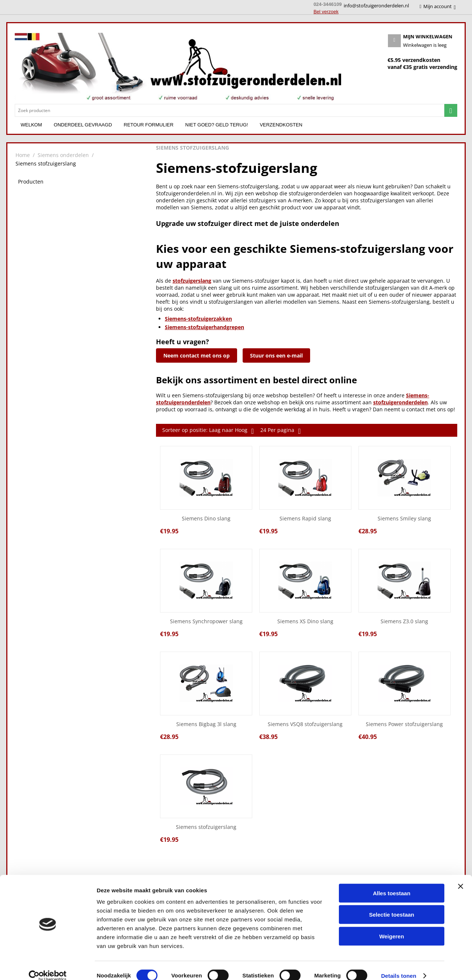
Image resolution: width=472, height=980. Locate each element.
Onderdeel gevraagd (83, 125)
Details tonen (398, 965)
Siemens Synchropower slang (206, 622)
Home (23, 155)
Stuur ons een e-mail (276, 355)
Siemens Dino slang (206, 519)
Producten (31, 182)
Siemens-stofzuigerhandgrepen (204, 327)
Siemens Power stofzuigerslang (404, 724)
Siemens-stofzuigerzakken (198, 319)
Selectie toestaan (392, 905)
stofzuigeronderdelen (400, 402)
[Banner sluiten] (461, 876)
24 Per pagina (280, 431)
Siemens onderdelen (63, 155)
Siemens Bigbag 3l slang (206, 724)
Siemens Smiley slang (404, 519)
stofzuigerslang (192, 281)
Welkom (31, 125)
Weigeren (391, 926)
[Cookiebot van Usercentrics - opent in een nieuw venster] (48, 966)
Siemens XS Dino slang (305, 622)
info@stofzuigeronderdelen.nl (376, 6)
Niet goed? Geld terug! (216, 125)
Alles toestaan (392, 883)
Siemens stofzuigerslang (206, 827)
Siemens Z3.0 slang (404, 622)
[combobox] (230, 110)
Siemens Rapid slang (305, 519)
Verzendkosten (281, 125)
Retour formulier (149, 125)
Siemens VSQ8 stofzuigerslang (305, 724)
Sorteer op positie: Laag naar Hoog (208, 431)
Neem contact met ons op (197, 355)
